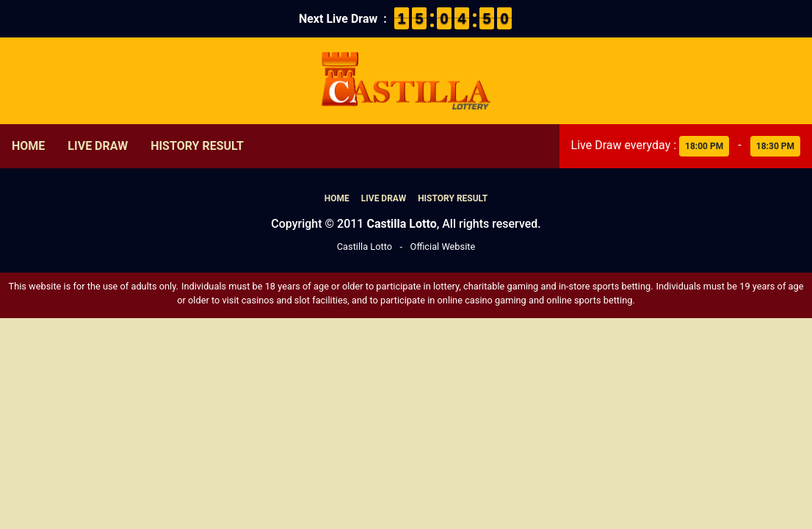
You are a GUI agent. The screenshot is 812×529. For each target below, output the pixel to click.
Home (28, 146)
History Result (197, 146)
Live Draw (98, 146)
